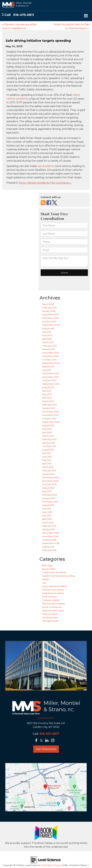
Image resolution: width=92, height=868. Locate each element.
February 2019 (49, 526)
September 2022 (51, 422)
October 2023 (49, 380)
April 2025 (47, 339)
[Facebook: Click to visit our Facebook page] (37, 741)
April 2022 (47, 432)
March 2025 (48, 342)
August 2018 (48, 547)
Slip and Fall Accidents (53, 604)
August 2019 (48, 505)
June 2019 (47, 512)
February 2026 (49, 308)
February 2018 (49, 550)
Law (44, 583)
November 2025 (50, 318)
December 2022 (50, 412)
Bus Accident (49, 569)
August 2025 (48, 328)
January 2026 (49, 311)
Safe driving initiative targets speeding (38, 41)
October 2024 (49, 360)
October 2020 (49, 484)
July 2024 (47, 370)
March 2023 (48, 401)
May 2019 (47, 516)
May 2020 (47, 491)
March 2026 (48, 304)
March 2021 (48, 467)
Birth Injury (47, 565)
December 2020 (51, 477)
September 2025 (51, 325)
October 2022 (49, 418)
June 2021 (47, 457)
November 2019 (50, 502)
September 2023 (51, 384)
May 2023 (47, 394)
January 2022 (49, 443)
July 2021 (46, 453)
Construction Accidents (54, 572)
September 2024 (51, 363)
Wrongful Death (50, 621)
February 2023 (49, 405)
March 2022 (48, 436)
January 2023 (49, 408)
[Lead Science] (46, 860)
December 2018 (50, 533)
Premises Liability (51, 600)
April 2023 (47, 398)
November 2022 (50, 415)
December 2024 (50, 353)
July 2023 (47, 391)
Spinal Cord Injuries (52, 607)
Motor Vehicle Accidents (34, 183)
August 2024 (48, 367)
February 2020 (49, 495)
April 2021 (47, 464)
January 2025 (49, 349)
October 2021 (49, 446)
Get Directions (46, 749)
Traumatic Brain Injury (53, 610)
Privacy (57, 865)
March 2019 (48, 522)
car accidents (46, 166)
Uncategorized (50, 617)
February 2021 (49, 470)
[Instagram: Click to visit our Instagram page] (54, 741)
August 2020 (48, 488)
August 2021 (48, 450)
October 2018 (49, 540)
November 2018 (50, 536)
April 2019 (47, 519)
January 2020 (49, 498)
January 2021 (48, 474)
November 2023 (50, 377)
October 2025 (49, 321)
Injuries (46, 579)
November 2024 (50, 356)
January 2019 (48, 529)
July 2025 (47, 332)
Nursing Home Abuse (53, 590)
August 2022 (48, 425)
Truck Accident (50, 614)
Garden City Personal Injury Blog (58, 576)
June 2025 (47, 335)
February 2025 (49, 346)
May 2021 (47, 460)
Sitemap (46, 865)
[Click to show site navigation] (86, 16)
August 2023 (48, 387)
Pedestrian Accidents (53, 593)
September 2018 (51, 543)
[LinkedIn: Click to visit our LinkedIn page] (48, 741)
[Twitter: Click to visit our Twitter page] (42, 741)
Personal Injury (49, 597)
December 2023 (50, 373)
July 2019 (46, 509)
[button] (18, 15)
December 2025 (50, 315)
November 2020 (50, 481)
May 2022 (47, 429)
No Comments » (61, 183)
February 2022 (49, 439)
